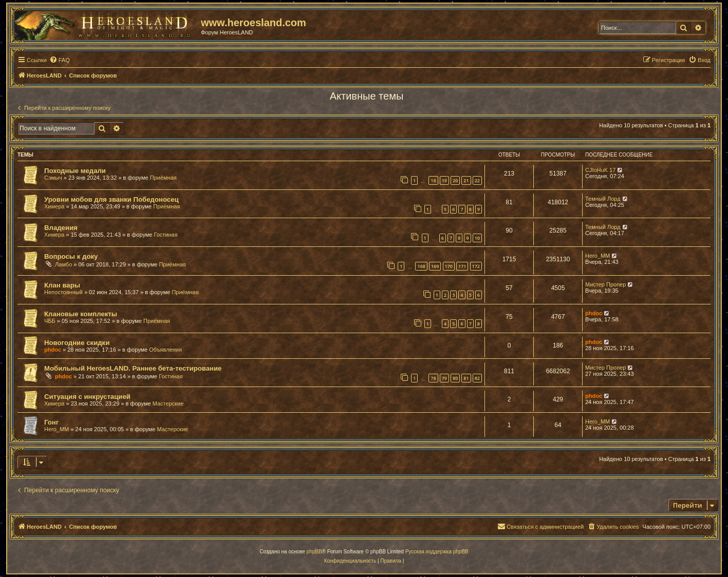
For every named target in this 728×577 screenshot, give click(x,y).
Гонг (51, 422)
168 (421, 266)
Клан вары (62, 285)
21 (466, 180)
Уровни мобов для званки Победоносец (111, 199)
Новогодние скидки (77, 343)
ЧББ (50, 321)
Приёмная (163, 178)
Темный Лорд (603, 199)
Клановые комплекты (81, 314)
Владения (61, 228)
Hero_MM (598, 256)
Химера (54, 206)
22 (477, 180)
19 (444, 180)
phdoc (594, 313)
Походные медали (75, 171)
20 (455, 180)
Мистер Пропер (605, 284)
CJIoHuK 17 (600, 170)
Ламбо (63, 264)
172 (476, 266)
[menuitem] (60, 60)
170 (449, 266)
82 (477, 378)
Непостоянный (63, 292)
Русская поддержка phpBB (437, 552)
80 (455, 378)
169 (435, 266)
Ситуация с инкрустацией (87, 397)
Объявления (165, 350)
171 (462, 266)
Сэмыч (53, 178)
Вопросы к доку (71, 256)
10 (477, 238)
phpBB (314, 552)
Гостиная (166, 235)
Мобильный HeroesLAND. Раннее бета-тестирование (133, 368)
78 (433, 378)
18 (433, 180)
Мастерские (168, 403)
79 (444, 378)
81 (466, 378)
